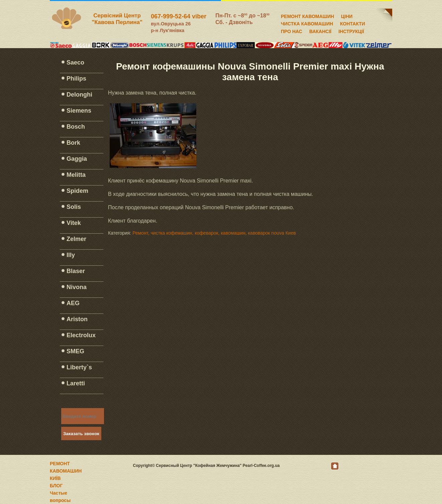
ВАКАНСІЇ (320, 30)
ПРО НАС (292, 30)
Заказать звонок (81, 434)
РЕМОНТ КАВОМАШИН (307, 15)
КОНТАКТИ (353, 23)
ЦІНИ (347, 15)
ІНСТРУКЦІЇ (351, 30)
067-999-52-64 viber (179, 16)
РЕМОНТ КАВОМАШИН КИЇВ (66, 471)
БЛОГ (56, 486)
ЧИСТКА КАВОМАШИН (307, 23)
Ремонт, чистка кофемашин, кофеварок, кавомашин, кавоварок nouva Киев (214, 233)
